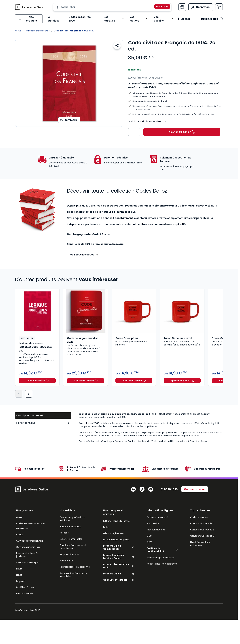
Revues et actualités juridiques (27, 552)
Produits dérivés (25, 590)
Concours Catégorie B (202, 527)
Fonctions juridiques (70, 523)
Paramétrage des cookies (161, 554)
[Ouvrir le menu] (28, 17)
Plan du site (153, 520)
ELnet (19, 572)
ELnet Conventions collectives (200, 541)
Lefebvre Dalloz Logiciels (116, 536)
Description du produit (43, 412)
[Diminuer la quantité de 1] (130, 129)
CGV (149, 539)
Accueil (18, 28)
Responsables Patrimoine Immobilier (73, 571)
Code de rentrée (199, 514)
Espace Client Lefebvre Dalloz (119, 563)
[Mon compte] (201, 7)
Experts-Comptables (71, 536)
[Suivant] (29, 391)
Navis (19, 566)
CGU (149, 533)
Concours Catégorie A (202, 520)
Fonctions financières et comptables (73, 544)
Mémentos (22, 525)
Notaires (64, 530)
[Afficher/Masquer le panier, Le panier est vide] (219, 7)
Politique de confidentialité (162, 547)
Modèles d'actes (25, 584)
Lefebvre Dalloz (119, 571)
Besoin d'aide (210, 17)
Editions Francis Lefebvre (116, 518)
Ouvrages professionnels (38, 28)
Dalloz (106, 524)
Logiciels (21, 578)
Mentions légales (156, 527)
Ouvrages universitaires (29, 544)
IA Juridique (54, 17)
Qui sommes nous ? (158, 514)
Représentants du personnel (75, 564)
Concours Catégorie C (202, 533)
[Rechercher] (160, 7)
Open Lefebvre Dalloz (119, 577)
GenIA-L (20, 514)
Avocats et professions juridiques (72, 516)
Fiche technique (43, 420)
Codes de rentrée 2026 (82, 17)
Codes (20, 532)
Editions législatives (114, 530)
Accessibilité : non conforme (162, 561)
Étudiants (184, 17)
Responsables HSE (69, 551)
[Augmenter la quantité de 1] (138, 129)
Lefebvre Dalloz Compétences (119, 544)
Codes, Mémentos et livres (31, 520)
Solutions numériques (28, 559)
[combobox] (112, 7)
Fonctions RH (67, 558)
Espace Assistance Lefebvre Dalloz (119, 554)
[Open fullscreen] (69, 80)
